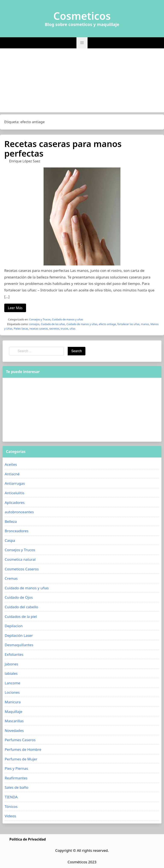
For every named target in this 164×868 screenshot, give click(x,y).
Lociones (12, 692)
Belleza (11, 521)
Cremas (11, 578)
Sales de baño (17, 787)
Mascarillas (14, 721)
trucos (64, 329)
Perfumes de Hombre (23, 749)
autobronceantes (19, 512)
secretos (54, 329)
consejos (34, 324)
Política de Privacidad (28, 839)
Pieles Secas (21, 329)
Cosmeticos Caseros (22, 569)
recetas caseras (39, 329)
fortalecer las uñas (128, 324)
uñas (72, 329)
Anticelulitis (15, 493)
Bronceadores (17, 531)
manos (145, 324)
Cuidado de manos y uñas (67, 319)
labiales (11, 673)
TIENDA (11, 797)
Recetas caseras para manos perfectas (63, 149)
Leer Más (15, 308)
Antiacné (12, 474)
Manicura (13, 702)
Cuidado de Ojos (19, 597)
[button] (82, 43)
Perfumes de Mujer (21, 759)
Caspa (10, 540)
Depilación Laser (19, 635)
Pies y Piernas (16, 768)
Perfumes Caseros (20, 740)
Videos (10, 816)
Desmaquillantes (19, 645)
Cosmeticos (82, 16)
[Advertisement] (82, 80)
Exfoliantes (14, 654)
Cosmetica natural (20, 559)
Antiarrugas (15, 483)
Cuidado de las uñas (53, 324)
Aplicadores (15, 502)
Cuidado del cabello (21, 607)
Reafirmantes (16, 778)
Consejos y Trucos (40, 319)
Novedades (14, 730)
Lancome (12, 683)
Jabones (11, 664)
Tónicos (11, 807)
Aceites (11, 464)
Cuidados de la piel (21, 616)
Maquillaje (14, 712)
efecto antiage (108, 324)
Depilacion (14, 626)
